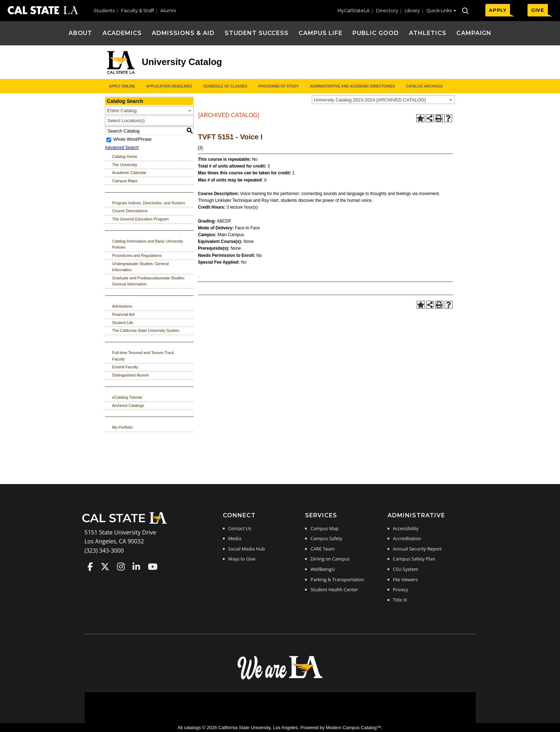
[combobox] (383, 100)
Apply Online (122, 86)
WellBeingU (322, 569)
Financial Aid (123, 314)
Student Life (123, 323)
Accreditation (407, 538)
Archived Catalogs (128, 405)
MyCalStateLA (354, 11)
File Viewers (405, 579)
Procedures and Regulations (137, 255)
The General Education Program (140, 219)
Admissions (122, 306)
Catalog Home (125, 156)
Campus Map (324, 528)
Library (412, 11)
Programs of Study (278, 86)
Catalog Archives (424, 86)
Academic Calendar (129, 173)
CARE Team (322, 549)
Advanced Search (122, 148)
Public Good (376, 33)
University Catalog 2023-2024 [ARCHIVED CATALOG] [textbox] (370, 100)
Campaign (474, 33)
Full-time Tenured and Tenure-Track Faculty (143, 356)
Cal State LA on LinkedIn (136, 567)
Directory (387, 11)
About (81, 33)
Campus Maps (125, 181)
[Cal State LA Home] (127, 523)
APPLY (498, 10)
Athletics (428, 33)
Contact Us (240, 528)
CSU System (406, 569)
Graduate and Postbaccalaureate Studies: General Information (149, 281)
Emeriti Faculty (125, 367)
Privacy (400, 589)
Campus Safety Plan (414, 559)
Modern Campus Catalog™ (353, 728)
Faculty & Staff (137, 11)
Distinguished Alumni (130, 375)
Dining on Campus (330, 559)
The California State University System (146, 330)
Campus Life (321, 33)
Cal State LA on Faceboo (90, 567)
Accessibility (406, 528)
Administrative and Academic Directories (352, 86)
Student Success (257, 33)
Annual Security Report (417, 549)
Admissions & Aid (183, 33)
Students (104, 11)
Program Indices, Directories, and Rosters (149, 203)
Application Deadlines (169, 86)
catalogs (192, 728)
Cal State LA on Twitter (105, 567)
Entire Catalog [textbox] (122, 111)
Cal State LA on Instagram (121, 567)
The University (125, 165)
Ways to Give (242, 559)
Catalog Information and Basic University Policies (148, 244)
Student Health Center (334, 589)
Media (235, 538)
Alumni (168, 11)
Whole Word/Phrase (132, 140)
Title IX (400, 600)
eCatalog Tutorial (127, 397)
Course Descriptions (130, 211)
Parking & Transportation (337, 579)
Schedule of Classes (225, 86)
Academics (122, 33)
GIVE (538, 10)
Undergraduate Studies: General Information (140, 267)
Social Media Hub (247, 549)
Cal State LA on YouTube (153, 567)
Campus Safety (326, 538)
